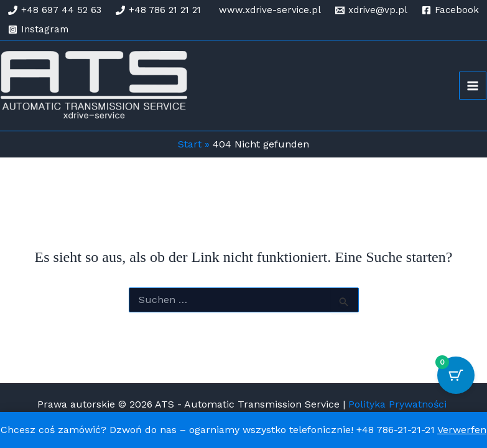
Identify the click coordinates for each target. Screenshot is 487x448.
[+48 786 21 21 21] (158, 10)
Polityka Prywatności (399, 404)
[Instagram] (38, 30)
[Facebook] (450, 10)
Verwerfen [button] (462, 430)
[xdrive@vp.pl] (371, 10)
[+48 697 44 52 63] (55, 10)
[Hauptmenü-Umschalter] (473, 85)
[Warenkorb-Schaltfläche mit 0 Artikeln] (456, 375)
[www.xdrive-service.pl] (268, 10)
